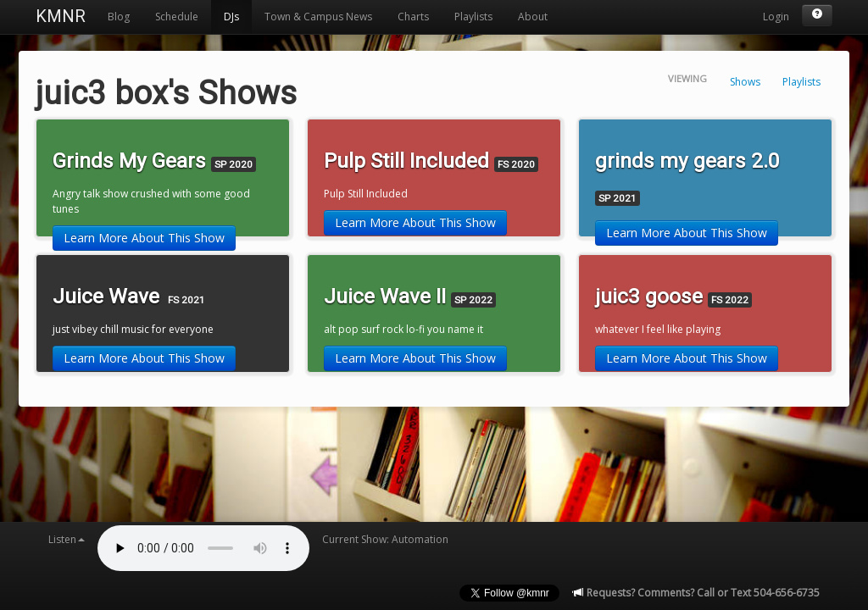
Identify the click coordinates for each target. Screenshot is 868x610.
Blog (119, 17)
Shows (745, 82)
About (533, 17)
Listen (67, 539)
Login (776, 17)
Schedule (177, 17)
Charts (413, 17)
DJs (231, 17)
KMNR (61, 16)
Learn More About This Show (144, 238)
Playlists (473, 17)
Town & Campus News (318, 17)
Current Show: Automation (385, 539)
